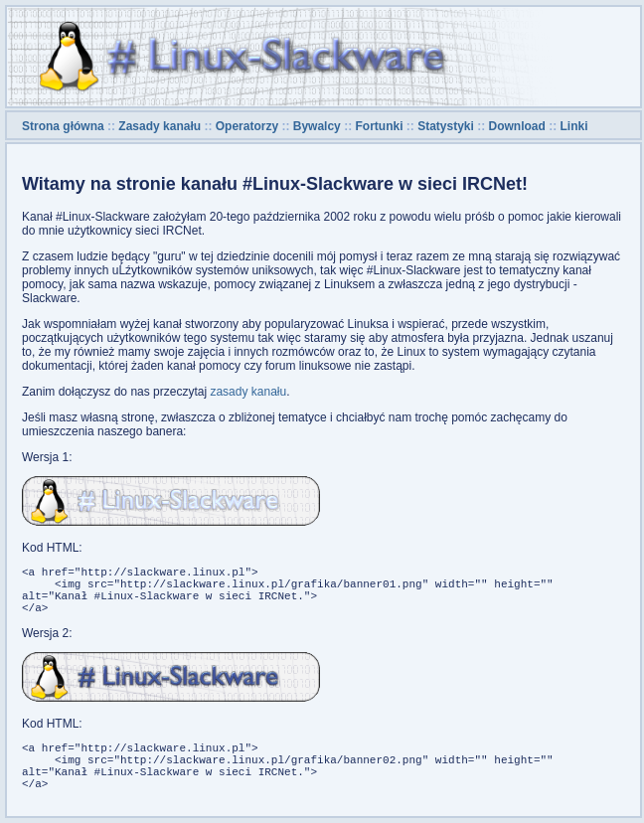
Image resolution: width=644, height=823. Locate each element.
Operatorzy (247, 126)
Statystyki (446, 126)
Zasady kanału (160, 126)
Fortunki (379, 126)
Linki (574, 126)
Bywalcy (317, 126)
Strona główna (63, 126)
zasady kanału (248, 392)
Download (517, 126)
